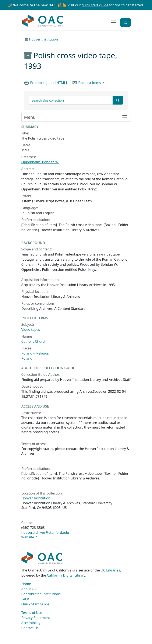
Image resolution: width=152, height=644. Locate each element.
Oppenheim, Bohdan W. (40, 162)
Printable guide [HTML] (48, 83)
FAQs (25, 599)
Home (26, 584)
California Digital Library (66, 575)
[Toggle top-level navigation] (113, 22)
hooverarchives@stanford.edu (45, 532)
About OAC (30, 589)
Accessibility (31, 623)
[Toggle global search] (126, 22)
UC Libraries (110, 570)
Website (28, 537)
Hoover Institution (44, 39)
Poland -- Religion (35, 353)
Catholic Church (34, 341)
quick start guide (95, 5)
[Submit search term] (118, 100)
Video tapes (31, 330)
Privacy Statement (36, 618)
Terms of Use (32, 613)
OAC (43, 21)
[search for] (71, 100)
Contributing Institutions (41, 594)
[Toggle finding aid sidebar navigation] (76, 117)
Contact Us (30, 628)
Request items (90, 83)
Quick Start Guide (35, 604)
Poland (27, 358)
